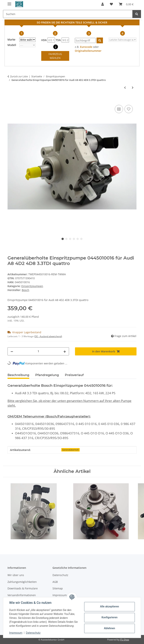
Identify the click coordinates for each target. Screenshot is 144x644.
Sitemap (58, 588)
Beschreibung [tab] (18, 375)
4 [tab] (74, 239)
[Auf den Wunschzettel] (129, 109)
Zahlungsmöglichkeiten (22, 582)
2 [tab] (66, 239)
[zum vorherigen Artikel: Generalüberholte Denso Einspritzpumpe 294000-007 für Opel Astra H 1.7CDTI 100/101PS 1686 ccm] (125, 88)
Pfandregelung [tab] (47, 375)
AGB (55, 582)
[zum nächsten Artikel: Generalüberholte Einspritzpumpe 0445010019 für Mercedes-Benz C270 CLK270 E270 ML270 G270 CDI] (133, 88)
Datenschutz (33, 633)
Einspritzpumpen (32, 286)
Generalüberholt (70, 450)
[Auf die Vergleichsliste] (119, 109)
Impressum (16, 633)
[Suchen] (137, 14)
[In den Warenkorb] (10, 100)
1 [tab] (63, 239)
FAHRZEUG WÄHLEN (55, 56)
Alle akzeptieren (109, 606)
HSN (48, 40)
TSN (62, 40)
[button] (103, 4)
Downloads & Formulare (23, 588)
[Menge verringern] (12, 351)
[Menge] (38, 351)
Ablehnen (109, 628)
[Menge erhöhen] (65, 351)
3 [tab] (70, 239)
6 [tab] (81, 239)
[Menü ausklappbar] (9, 2)
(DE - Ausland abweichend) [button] (48, 336)
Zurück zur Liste (19, 76)
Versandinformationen (22, 595)
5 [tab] (78, 239)
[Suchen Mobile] (68, 14)
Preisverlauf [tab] (74, 375)
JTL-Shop (124, 640)
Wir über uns (16, 575)
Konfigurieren (109, 617)
